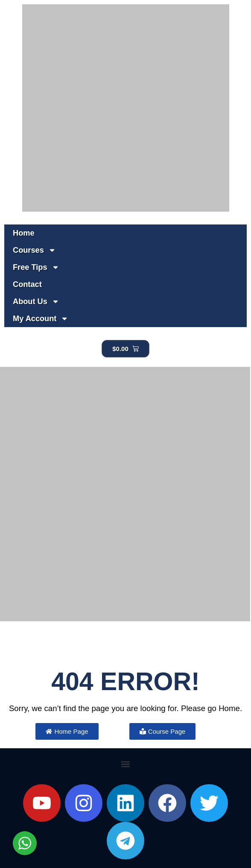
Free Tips (36, 267)
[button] (126, 764)
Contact (27, 284)
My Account (41, 319)
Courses (34, 250)
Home (24, 233)
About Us (36, 301)
